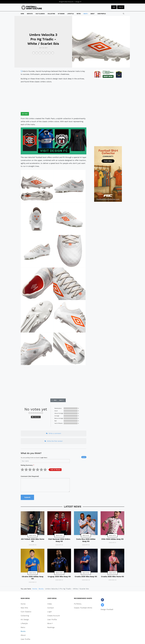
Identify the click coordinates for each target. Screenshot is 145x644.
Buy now (25, 114)
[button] (54, 623)
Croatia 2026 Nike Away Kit (86, 576)
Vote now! (36, 417)
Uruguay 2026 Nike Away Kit (59, 576)
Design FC (78, 2)
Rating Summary (27, 465)
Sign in (121, 7)
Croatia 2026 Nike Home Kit (112, 576)
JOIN (114, 7)
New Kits (33, 535)
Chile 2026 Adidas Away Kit (112, 539)
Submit (27, 497)
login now (43, 458)
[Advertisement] (54, 98)
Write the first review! (54, 441)
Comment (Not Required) (30, 476)
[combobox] (124, 14)
